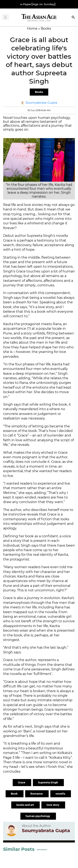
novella (61, 794)
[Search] (73, 18)
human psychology (38, 816)
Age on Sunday (43, 4)
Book (15, 794)
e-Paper (26, 4)
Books (39, 92)
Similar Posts (19, 849)
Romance (37, 794)
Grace (22, 782)
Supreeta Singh (48, 782)
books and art (25, 805)
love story (53, 805)
